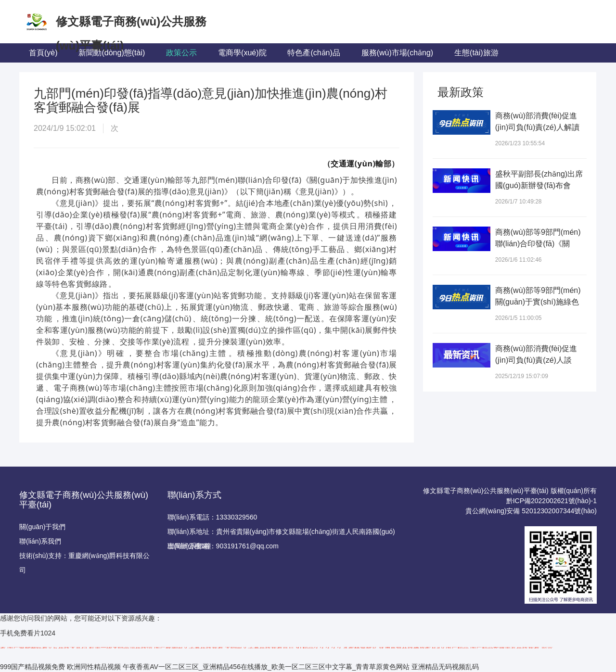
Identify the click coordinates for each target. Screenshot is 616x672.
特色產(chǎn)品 (314, 53)
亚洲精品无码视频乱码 (445, 667)
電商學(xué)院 (242, 53)
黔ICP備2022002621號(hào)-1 (552, 501)
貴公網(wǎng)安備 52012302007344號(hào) (531, 511)
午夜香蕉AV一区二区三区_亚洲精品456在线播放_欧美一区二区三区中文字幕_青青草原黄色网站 (266, 667)
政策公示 (181, 53)
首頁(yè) (43, 53)
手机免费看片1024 (28, 633)
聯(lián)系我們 (40, 541)
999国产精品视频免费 (32, 667)
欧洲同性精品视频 (94, 667)
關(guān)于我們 (42, 527)
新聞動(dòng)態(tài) (112, 53)
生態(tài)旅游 (476, 53)
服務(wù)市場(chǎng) (397, 53)
